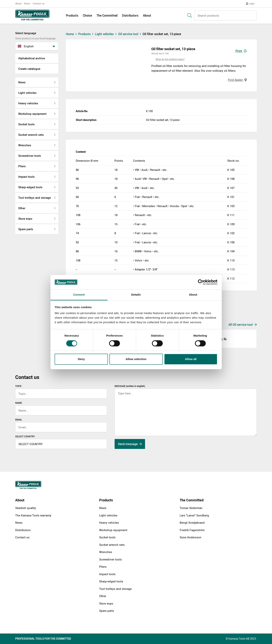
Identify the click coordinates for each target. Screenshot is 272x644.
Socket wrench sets (31, 135)
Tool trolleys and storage (35, 198)
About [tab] (193, 295)
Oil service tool (130, 34)
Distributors (130, 16)
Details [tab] (136, 295)
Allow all (191, 359)
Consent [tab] (79, 295)
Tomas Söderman (191, 508)
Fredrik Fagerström (192, 530)
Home (72, 34)
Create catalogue (29, 69)
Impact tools (26, 177)
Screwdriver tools (30, 156)
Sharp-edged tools (30, 187)
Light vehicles (27, 93)
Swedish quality (26, 508)
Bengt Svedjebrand (192, 523)
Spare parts (26, 229)
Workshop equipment (32, 114)
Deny (81, 359)
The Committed (107, 16)
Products (72, 16)
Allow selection (136, 359)
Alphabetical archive (32, 58)
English (26, 46)
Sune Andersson (191, 537)
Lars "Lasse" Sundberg (194, 515)
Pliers (22, 166)
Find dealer (237, 80)
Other (22, 208)
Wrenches (25, 145)
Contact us (39, 3)
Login (250, 3)
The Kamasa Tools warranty (33, 515)
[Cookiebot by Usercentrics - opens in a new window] (201, 282)
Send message (130, 444)
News (27, 3)
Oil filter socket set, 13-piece (162, 34)
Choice (87, 16)
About (18, 3)
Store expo (25, 219)
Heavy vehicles (28, 103)
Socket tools (26, 124)
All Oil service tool (243, 325)
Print (241, 51)
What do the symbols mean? (170, 59)
